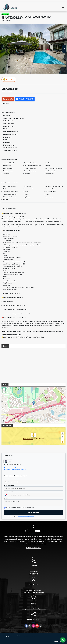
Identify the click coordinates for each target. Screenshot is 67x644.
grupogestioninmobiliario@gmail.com (15, 469)
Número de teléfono (9, 492)
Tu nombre (7, 479)
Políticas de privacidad (34, 548)
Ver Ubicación (28, 439)
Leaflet (51, 422)
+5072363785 (20, 467)
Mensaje (6, 498)
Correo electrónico (9, 485)
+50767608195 (9, 467)
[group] (33, 49)
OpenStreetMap (61, 422)
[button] (2, 72)
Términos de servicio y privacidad (26, 516)
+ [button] (4, 389)
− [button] (4, 392)
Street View (9, 79)
